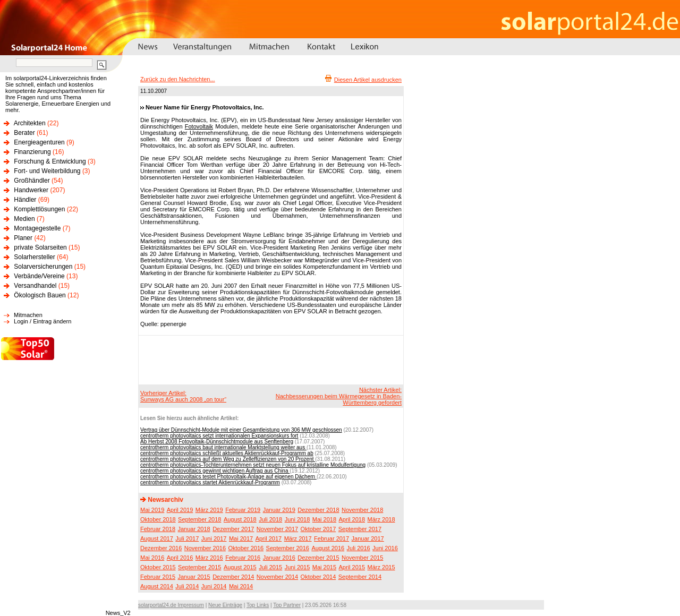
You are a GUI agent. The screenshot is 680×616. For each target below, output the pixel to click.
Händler (25, 200)
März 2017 (298, 538)
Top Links (258, 605)
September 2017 (360, 529)
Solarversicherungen (43, 267)
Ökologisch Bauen (40, 295)
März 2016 (209, 558)
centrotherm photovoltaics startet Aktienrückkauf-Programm (210, 482)
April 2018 (352, 519)
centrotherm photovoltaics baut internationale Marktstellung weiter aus (223, 447)
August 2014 (157, 586)
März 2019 (209, 510)
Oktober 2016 (246, 548)
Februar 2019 (243, 510)
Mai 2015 (324, 567)
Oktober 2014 (318, 577)
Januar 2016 (279, 558)
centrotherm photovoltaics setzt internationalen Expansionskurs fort (219, 436)
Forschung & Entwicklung (50, 161)
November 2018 (362, 510)
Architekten (30, 123)
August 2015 (240, 567)
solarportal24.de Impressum (171, 605)
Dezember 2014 (233, 577)
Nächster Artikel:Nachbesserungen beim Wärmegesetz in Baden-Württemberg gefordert (339, 396)
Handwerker (31, 190)
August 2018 (240, 519)
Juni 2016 (385, 548)
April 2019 (180, 510)
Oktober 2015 (158, 567)
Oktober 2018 (158, 519)
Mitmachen (28, 315)
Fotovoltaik (199, 126)
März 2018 (381, 519)
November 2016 (205, 548)
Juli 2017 (187, 538)
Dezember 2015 (318, 558)
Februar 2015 (158, 577)
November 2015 (362, 558)
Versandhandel (35, 286)
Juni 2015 (297, 567)
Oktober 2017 (318, 529)
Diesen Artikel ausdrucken (368, 80)
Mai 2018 (324, 519)
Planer (23, 238)
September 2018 (199, 519)
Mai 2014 (241, 586)
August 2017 (157, 538)
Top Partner (287, 605)
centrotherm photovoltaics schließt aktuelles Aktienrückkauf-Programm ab (227, 453)
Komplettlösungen (39, 209)
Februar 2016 (243, 558)
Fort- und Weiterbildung (47, 171)
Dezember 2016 (161, 548)
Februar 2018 (158, 529)
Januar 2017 (368, 538)
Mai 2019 (152, 510)
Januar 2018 (194, 529)
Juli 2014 (187, 586)
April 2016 (180, 558)
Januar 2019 (279, 510)
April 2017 (269, 538)
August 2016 (328, 548)
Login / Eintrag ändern (42, 321)
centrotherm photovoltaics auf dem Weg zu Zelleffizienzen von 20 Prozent (228, 459)
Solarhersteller (34, 257)
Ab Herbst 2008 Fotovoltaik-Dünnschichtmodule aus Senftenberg (217, 442)
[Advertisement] (269, 360)
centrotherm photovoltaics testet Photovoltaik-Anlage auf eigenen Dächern (228, 477)
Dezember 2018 (318, 510)
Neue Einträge (225, 605)
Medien (24, 219)
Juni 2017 (214, 538)
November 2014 (277, 577)
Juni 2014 (214, 586)
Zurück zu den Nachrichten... (178, 79)
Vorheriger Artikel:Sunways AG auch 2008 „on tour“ (183, 396)
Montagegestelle (37, 228)
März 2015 (381, 567)
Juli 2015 (270, 567)
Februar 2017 (331, 538)
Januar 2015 (194, 577)
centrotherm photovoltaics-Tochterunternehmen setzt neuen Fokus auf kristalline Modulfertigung (253, 465)
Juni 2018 (297, 519)
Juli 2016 (359, 548)
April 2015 (352, 567)
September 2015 (199, 567)
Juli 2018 (270, 519)
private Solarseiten (40, 247)
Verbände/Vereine (39, 276)
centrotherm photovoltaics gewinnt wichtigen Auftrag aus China (215, 471)
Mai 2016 (152, 558)
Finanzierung (32, 152)
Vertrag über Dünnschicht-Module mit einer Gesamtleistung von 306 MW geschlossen (241, 430)
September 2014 (360, 577)
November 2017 (277, 529)
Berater (24, 133)
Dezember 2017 (233, 529)
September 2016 (288, 548)
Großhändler (32, 181)
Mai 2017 (241, 538)
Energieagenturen (39, 142)
